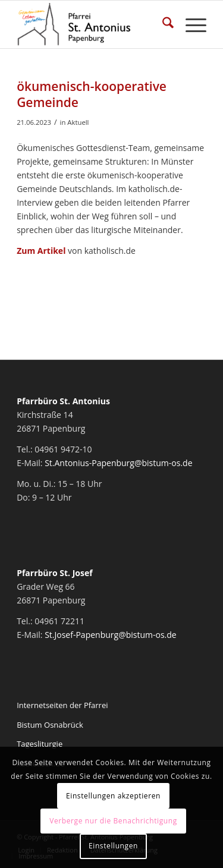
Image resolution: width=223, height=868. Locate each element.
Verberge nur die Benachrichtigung (113, 821)
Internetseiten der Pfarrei (62, 705)
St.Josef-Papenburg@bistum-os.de (111, 635)
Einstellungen (113, 846)
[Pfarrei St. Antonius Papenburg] (92, 24)
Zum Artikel (41, 251)
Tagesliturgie (40, 744)
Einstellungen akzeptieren (113, 796)
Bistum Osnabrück (50, 725)
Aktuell (78, 122)
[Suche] (162, 24)
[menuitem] (162, 24)
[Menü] (190, 24)
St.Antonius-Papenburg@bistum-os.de (118, 463)
